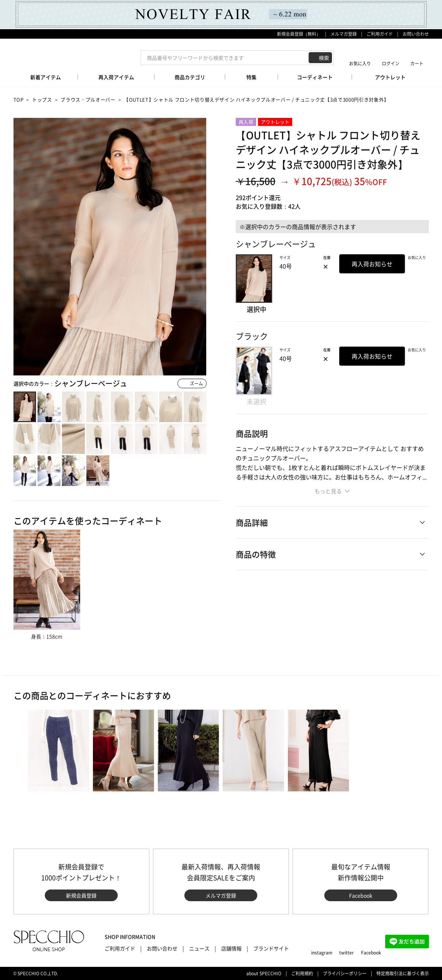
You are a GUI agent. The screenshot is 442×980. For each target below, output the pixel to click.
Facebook (361, 895)
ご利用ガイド (380, 34)
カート (417, 63)
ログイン (391, 63)
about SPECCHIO (264, 973)
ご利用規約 (302, 973)
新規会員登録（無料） (299, 34)
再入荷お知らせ (372, 264)
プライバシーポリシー (345, 973)
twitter (347, 953)
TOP (19, 99)
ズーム (196, 383)
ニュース (199, 948)
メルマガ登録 (344, 34)
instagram (322, 953)
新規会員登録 (81, 895)
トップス (42, 99)
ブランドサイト (271, 948)
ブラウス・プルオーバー (88, 99)
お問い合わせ (416, 34)
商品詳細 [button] (252, 522)
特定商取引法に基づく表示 (403, 973)
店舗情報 (231, 948)
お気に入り (360, 63)
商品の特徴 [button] (256, 554)
